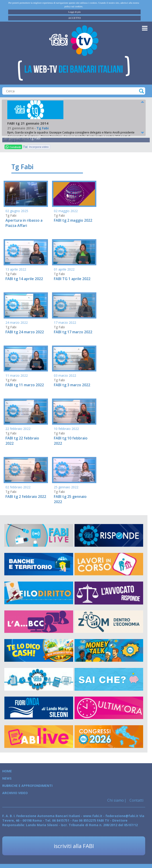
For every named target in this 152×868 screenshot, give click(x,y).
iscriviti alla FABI (74, 846)
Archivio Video (15, 793)
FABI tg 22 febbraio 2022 (22, 441)
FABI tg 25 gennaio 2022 (70, 499)
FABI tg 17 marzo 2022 (73, 332)
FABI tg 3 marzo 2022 (72, 385)
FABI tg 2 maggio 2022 (73, 220)
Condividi (13, 147)
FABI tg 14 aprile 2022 (24, 279)
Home (7, 771)
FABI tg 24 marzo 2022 (25, 332)
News (7, 778)
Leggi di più (75, 12)
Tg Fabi (35, 138)
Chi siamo (116, 800)
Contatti (136, 800)
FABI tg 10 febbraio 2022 (71, 441)
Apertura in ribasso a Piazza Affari (24, 223)
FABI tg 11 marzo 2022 (25, 385)
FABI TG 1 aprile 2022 (72, 279)
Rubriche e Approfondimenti (27, 786)
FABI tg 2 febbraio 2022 (26, 497)
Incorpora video (39, 147)
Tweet (25, 147)
